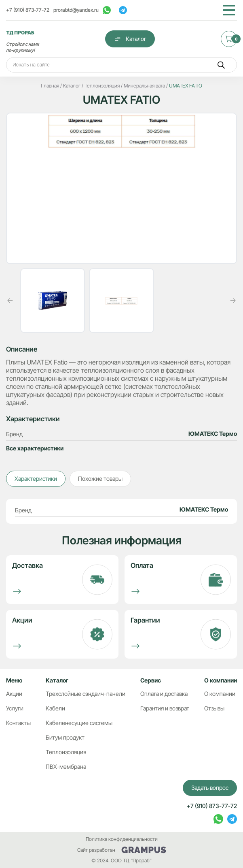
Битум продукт (65, 737)
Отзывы (214, 708)
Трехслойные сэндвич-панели (86, 694)
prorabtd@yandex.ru (76, 10)
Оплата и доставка (164, 694)
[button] (10, 301)
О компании (220, 694)
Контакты (18, 723)
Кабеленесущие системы (79, 723)
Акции (14, 694)
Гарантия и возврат (165, 708)
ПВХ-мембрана (66, 767)
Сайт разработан (122, 850)
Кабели (55, 708)
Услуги (15, 708)
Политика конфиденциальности (122, 839)
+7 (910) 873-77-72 (28, 10)
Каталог (130, 39)
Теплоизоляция (66, 752)
